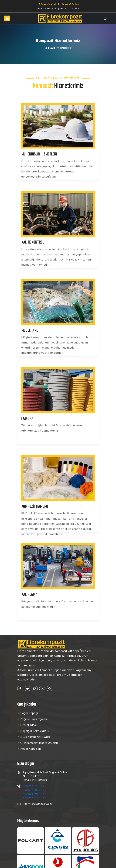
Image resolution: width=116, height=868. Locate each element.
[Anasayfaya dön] (41, 644)
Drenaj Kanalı (29, 725)
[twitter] (27, 689)
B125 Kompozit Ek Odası (36, 737)
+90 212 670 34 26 (47, 4)
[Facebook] (20, 689)
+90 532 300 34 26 (70, 4)
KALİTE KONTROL (33, 242)
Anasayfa (50, 48)
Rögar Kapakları (31, 749)
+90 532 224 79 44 (70, 8)
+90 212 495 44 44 (47, 8)
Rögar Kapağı (29, 713)
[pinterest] (49, 689)
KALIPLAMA (29, 595)
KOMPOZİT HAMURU (35, 507)
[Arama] (105, 18)
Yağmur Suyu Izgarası (34, 719)
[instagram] (35, 689)
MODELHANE (30, 330)
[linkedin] (42, 689)
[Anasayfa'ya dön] (60, 18)
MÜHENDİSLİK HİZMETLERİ (39, 154)
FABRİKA (27, 418)
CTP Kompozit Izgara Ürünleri (39, 743)
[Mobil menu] (7, 18)
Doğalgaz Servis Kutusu (35, 731)
